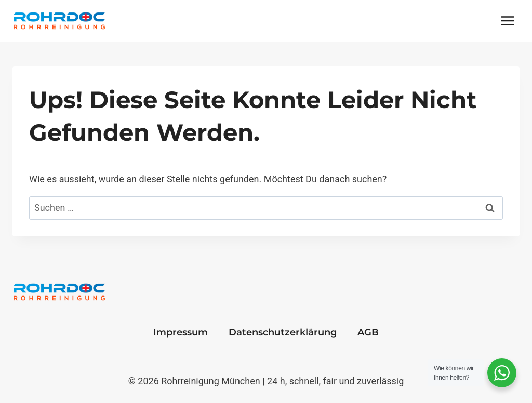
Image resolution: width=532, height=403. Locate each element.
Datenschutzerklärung (283, 332)
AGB (368, 332)
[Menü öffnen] (507, 21)
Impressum (181, 332)
